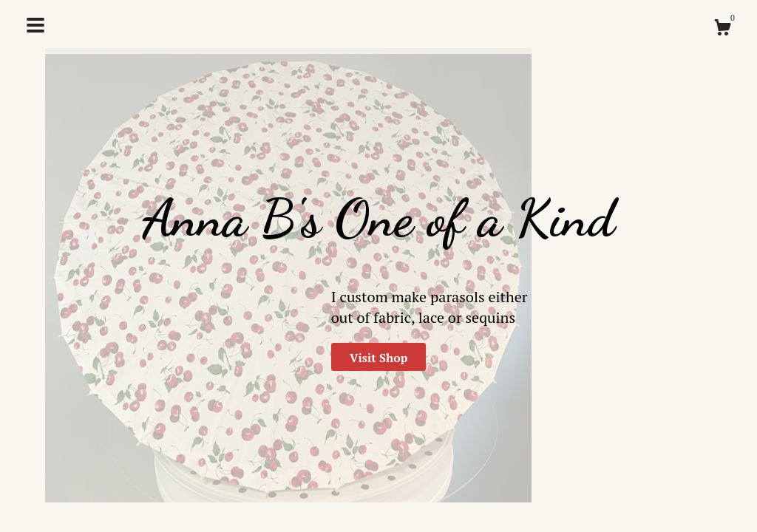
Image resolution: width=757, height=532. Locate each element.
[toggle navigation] (35, 25)
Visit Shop (379, 358)
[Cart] (722, 30)
